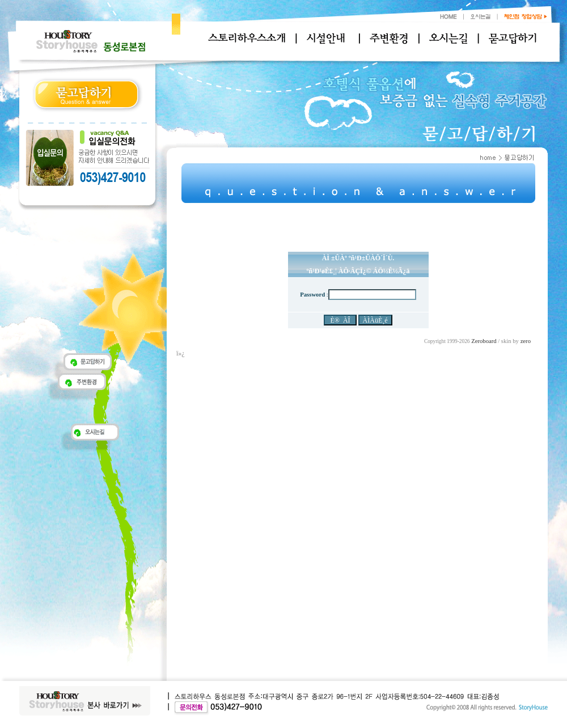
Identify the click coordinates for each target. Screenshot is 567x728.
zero (526, 341)
